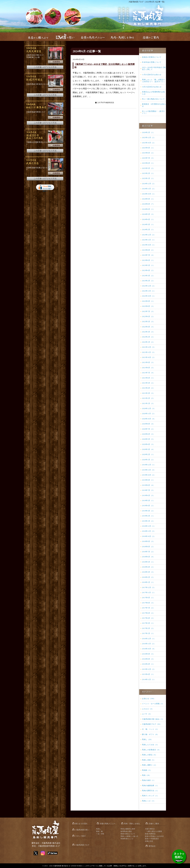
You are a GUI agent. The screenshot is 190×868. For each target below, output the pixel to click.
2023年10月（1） (149, 245)
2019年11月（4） (149, 470)
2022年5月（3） (148, 322)
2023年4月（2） (148, 270)
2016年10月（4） (149, 649)
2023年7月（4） (148, 255)
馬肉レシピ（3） (149, 801)
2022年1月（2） (148, 342)
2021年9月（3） (148, 362)
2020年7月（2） (148, 429)
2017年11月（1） (149, 593)
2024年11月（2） (149, 189)
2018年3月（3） (148, 572)
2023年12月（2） (149, 235)
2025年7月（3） (148, 158)
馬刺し (99, 829)
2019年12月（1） (149, 465)
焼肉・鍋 (99, 831)
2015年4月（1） (148, 674)
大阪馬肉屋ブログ (82, 845)
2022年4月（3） (148, 327)
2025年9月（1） (148, 148)
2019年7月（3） (148, 490)
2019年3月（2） (148, 511)
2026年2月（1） (148, 132)
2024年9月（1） (148, 199)
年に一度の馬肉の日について (153, 99)
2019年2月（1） (148, 516)
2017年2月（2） (148, 628)
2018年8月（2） (148, 547)
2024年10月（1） (149, 194)
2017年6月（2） (148, 613)
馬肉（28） (146, 775)
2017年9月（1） (148, 598)
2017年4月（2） (148, 618)
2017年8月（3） (148, 603)
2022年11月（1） (149, 291)
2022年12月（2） (149, 286)
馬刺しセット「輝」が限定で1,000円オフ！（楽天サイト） (154, 81)
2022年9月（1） (148, 301)
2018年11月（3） (149, 531)
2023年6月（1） (148, 260)
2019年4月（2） (148, 506)
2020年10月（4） (149, 419)
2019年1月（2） (148, 521)
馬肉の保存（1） (149, 780)
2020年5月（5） (148, 439)
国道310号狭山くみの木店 (154, 836)
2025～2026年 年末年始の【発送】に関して (154, 68)
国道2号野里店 (150, 834)
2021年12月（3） (149, 347)
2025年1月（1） (148, 178)
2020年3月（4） (148, 449)
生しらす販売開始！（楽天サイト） (153, 112)
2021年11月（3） (149, 352)
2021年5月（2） (148, 383)
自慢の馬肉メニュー (108, 824)
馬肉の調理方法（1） (150, 791)
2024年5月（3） (148, 214)
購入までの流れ (81, 824)
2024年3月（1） (148, 224)
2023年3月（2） (148, 276)
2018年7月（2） (148, 552)
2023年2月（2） (148, 281)
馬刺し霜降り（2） (150, 765)
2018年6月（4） (148, 557)
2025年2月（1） (148, 173)
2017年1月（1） (148, 633)
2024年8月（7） (148, 204)
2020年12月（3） (149, 409)
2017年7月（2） (148, 608)
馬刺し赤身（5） (149, 760)
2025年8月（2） (148, 153)
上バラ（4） (147, 714)
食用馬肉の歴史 (126, 831)
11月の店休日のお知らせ (152, 75)
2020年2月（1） (148, 454)
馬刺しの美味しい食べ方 (129, 836)
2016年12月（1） (149, 639)
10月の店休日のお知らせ (152, 87)
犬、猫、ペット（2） (150, 729)
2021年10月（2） (149, 357)
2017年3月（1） (148, 623)
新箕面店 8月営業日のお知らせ (154, 105)
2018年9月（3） (148, 541)
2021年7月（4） (148, 373)
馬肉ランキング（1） (150, 796)
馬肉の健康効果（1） (150, 786)
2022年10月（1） (149, 296)
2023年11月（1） (149, 240)
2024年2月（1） (148, 230)
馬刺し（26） (147, 739)
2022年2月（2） (148, 337)
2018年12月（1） (149, 526)
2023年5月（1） (148, 265)
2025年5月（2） (148, 168)
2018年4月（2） (148, 567)
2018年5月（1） (148, 562)
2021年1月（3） (148, 403)
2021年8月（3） (148, 368)
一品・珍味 (100, 834)
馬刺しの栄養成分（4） (151, 750)
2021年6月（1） (148, 378)
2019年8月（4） (148, 485)
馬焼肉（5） (147, 770)
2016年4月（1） (148, 664)
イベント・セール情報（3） (153, 704)
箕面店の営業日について (152, 57)
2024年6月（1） (148, 209)
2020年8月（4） (148, 424)
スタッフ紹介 (80, 836)
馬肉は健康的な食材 (128, 829)
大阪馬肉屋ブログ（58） (152, 724)
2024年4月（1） (148, 219)
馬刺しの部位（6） (150, 755)
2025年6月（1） (148, 163)
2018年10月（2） (149, 536)
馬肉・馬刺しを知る (132, 824)
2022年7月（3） (148, 311)
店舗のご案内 (154, 824)
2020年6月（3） (148, 434)
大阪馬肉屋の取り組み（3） (153, 719)
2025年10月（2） (149, 143)
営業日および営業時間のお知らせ (153, 93)
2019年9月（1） (148, 480)
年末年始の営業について (152, 62)
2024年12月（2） (149, 184)
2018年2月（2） (148, 577)
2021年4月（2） (148, 388)
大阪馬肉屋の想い (82, 830)
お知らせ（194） (149, 699)
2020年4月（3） (148, 444)
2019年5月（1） (148, 501)
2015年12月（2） (149, 669)
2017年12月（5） (149, 587)
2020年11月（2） (149, 414)
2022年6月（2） (148, 316)
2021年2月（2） (148, 398)
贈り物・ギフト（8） (150, 734)
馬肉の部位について (128, 834)
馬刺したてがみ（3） (150, 745)
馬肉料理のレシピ (127, 839)
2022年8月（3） (148, 306)
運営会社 (152, 846)
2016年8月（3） (148, 659)
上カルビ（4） (148, 709)
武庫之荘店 (149, 841)
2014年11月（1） (149, 679)
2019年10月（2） (149, 475)
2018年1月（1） (148, 582)
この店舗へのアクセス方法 (45, 67)
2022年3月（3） (148, 332)
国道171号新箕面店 (152, 839)
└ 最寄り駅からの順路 (154, 831)
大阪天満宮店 (150, 829)
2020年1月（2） (148, 460)
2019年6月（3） (148, 495)
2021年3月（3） (148, 393)
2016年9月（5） (148, 654)
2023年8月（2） (148, 250)
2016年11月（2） (149, 644)
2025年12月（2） (149, 138)
